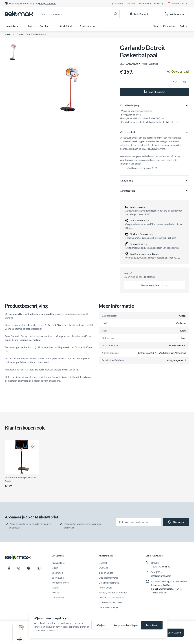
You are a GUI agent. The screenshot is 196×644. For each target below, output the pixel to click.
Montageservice (88, 26)
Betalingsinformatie (109, 583)
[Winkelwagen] (174, 14)
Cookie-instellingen (109, 607)
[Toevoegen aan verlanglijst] (175, 82)
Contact (103, 563)
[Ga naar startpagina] (19, 14)
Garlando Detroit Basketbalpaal (31, 34)
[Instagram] (19, 568)
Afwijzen (101, 625)
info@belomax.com (161, 576)
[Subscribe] (176, 522)
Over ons (131, 3)
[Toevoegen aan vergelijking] (185, 82)
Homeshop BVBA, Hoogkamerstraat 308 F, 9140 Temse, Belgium (167, 589)
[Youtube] (39, 568)
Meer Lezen (172, 122)
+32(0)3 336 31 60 (161, 566)
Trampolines (13, 26)
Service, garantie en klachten (113, 592)
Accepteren (152, 625)
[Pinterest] (29, 568)
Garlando (153, 64)
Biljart (31, 26)
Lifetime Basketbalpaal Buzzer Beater (22, 482)
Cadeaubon (169, 26)
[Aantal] (132, 82)
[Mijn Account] (141, 14)
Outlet (156, 26)
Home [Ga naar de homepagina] (8, 34)
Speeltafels (48, 26)
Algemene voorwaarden (111, 602)
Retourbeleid (105, 587)
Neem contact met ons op (151, 3)
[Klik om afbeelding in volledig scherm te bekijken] (71, 89)
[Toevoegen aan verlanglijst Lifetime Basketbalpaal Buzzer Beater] (33, 446)
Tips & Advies (117, 3)
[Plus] (140, 82)
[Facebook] (9, 568)
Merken (183, 26)
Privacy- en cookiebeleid (111, 597)
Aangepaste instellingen (126, 625)
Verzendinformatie (108, 578)
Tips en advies (106, 573)
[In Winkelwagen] (154, 92)
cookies (52, 623)
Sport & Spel (68, 26)
